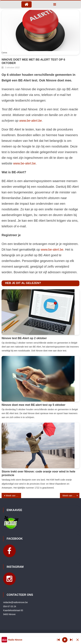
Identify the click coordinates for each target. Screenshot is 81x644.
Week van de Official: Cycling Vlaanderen (13, 496)
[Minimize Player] (78, 640)
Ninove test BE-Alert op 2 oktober (24, 338)
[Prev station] (71, 640)
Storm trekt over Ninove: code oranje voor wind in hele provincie (38, 473)
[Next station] (58, 640)
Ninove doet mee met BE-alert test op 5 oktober (33, 405)
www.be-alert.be (31, 121)
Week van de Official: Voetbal (71, 496)
